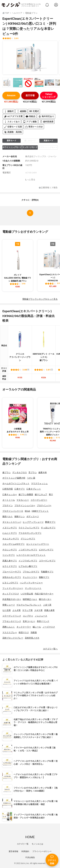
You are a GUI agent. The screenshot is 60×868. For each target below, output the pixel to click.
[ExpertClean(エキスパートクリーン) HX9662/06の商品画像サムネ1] (7, 83)
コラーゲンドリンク (12, 616)
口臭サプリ (20, 489)
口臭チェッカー (10, 494)
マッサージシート (33, 588)
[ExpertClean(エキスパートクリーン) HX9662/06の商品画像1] (30, 58)
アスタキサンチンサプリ (30, 533)
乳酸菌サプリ (47, 572)
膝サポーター (45, 599)
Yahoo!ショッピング (49, 96)
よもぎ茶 (16, 610)
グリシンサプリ (28, 539)
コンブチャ (28, 616)
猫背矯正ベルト (30, 599)
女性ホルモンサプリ (12, 577)
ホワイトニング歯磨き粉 (14, 478)
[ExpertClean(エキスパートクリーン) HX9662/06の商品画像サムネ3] (28, 83)
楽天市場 (30, 95)
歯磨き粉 (43, 472)
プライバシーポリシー (42, 851)
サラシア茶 (27, 610)
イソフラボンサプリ (28, 561)
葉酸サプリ (44, 577)
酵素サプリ (50, 522)
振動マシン (20, 516)
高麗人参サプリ (10, 561)
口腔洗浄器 (8, 489)
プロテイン (8, 505)
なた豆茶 (7, 610)
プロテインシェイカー (25, 505)
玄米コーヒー (29, 621)
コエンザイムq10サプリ (14, 544)
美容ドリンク (43, 621)
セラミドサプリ (10, 566)
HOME (30, 837)
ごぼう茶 (47, 605)
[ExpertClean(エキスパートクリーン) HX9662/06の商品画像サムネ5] (49, 83)
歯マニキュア (41, 494)
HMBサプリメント (40, 511)
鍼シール (37, 627)
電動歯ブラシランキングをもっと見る (40, 299)
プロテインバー (44, 505)
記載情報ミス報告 (48, 188)
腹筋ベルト (8, 516)
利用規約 (25, 851)
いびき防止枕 (27, 594)
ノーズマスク (49, 627)
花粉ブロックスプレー (13, 638)
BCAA (27, 511)
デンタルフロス (20, 472)
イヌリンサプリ (10, 528)
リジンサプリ (9, 555)
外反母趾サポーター (12, 599)
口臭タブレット (34, 489)
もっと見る (30, 180)
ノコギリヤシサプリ (28, 550)
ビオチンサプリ (46, 550)
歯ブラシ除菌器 (26, 494)
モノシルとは (37, 844)
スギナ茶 (38, 610)
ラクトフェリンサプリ (29, 528)
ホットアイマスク (11, 594)
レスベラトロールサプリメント (31, 555)
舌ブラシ (33, 472)
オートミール (9, 500)
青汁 (51, 494)
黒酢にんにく (9, 627)
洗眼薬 (34, 632)
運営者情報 (13, 851)
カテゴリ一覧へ (50, 649)
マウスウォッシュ (39, 483)
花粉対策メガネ (32, 638)
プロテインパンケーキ (13, 511)
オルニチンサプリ (11, 539)
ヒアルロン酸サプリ (28, 566)
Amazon (11, 95)
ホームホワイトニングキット (16, 483)
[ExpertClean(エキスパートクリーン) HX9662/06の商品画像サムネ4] (39, 83)
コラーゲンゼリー (39, 500)
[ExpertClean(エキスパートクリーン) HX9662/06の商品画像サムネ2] (18, 83)
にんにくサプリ (10, 533)
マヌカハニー (23, 500)
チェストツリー (30, 577)
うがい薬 (31, 478)
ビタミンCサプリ (10, 583)
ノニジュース (41, 616)
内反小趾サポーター (44, 594)
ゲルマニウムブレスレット (29, 605)
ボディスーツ (33, 516)
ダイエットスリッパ (12, 522)
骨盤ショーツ (9, 605)
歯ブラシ (7, 472)
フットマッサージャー (13, 588)
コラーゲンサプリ (47, 561)
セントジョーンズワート (38, 544)
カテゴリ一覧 (23, 844)
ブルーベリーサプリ (12, 572)
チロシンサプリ (10, 550)
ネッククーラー (24, 627)
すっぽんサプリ (48, 528)
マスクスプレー (10, 632)
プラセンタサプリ (31, 572)
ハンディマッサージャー (31, 583)
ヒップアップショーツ (33, 522)
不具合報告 (30, 857)
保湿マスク (24, 632)
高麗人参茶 (49, 610)
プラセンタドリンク (12, 621)
